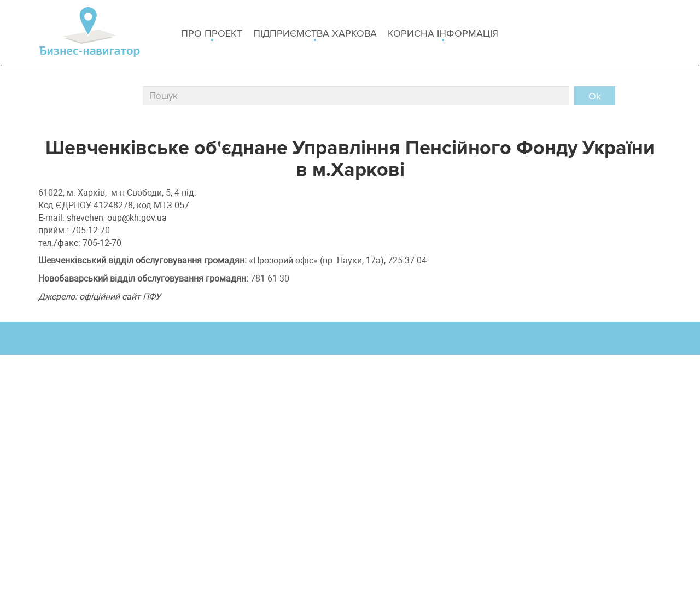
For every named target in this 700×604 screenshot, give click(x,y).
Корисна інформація (443, 34)
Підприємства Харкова (315, 34)
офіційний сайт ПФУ (120, 296)
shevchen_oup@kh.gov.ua (117, 218)
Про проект (212, 34)
